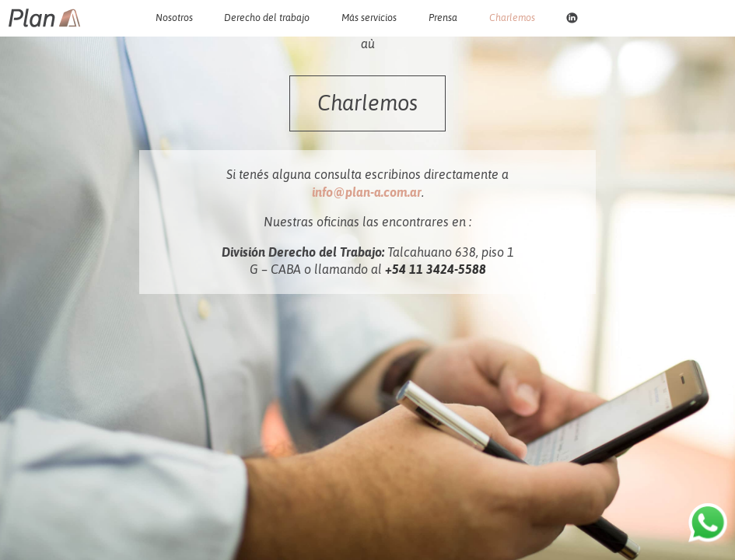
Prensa (443, 18)
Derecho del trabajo (267, 18)
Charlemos (512, 18)
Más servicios (369, 18)
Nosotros (174, 18)
